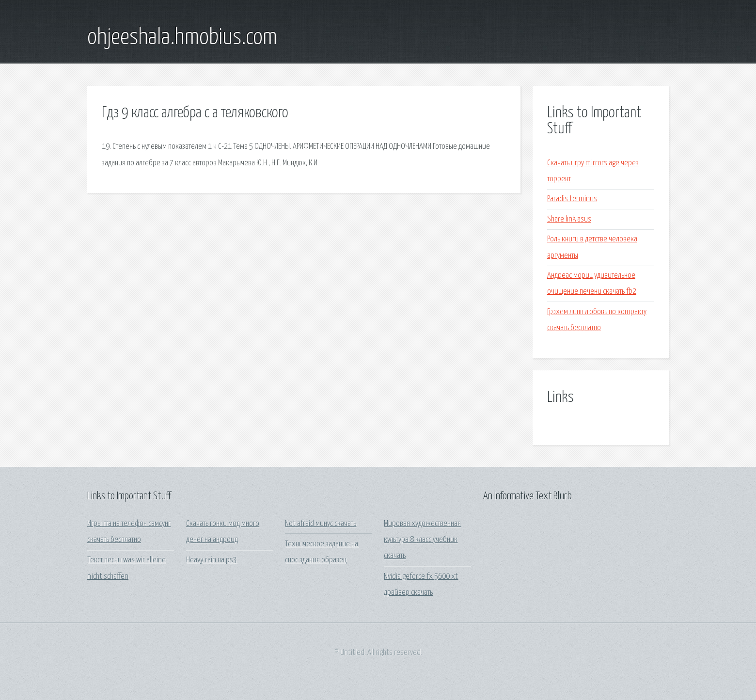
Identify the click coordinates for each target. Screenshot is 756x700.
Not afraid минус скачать (321, 524)
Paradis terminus (572, 199)
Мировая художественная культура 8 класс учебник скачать (422, 540)
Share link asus (569, 219)
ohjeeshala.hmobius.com (182, 38)
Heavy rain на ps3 (212, 560)
